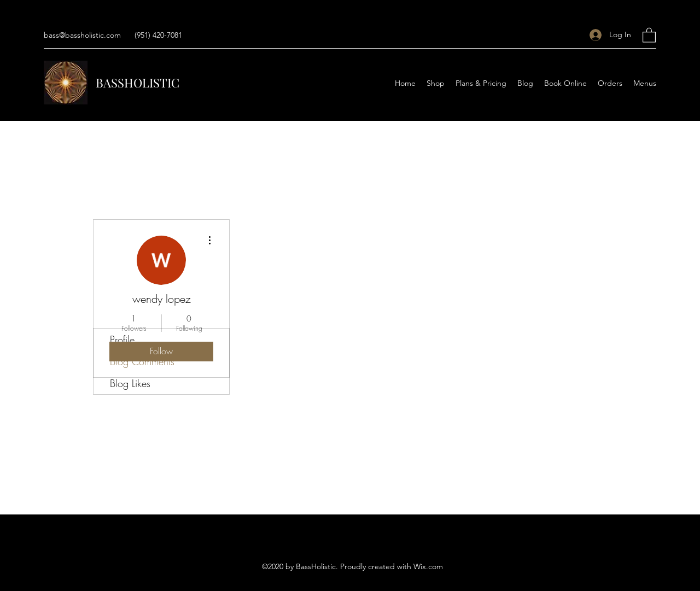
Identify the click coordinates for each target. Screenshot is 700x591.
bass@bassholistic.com (82, 35)
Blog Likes (130, 383)
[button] (649, 35)
